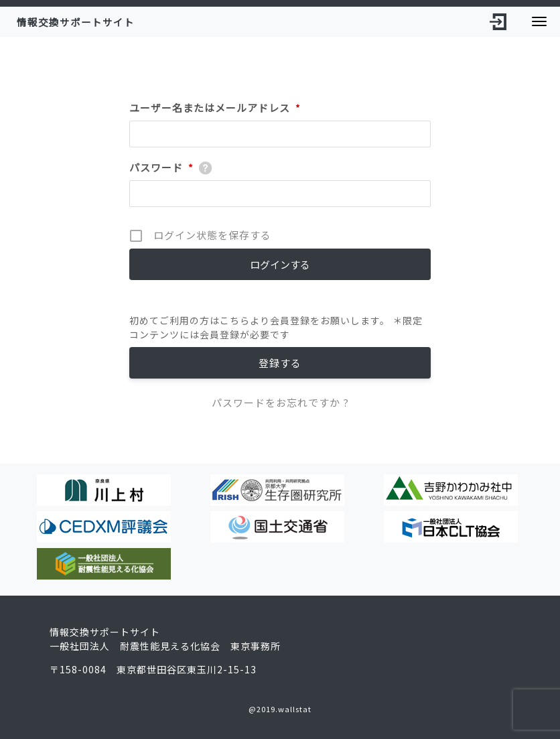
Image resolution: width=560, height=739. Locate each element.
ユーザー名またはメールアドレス (215, 108)
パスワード (161, 167)
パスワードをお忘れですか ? (280, 402)
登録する (280, 363)
